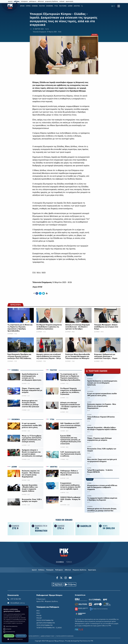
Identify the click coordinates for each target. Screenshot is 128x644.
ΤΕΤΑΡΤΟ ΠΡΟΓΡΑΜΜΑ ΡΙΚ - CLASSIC (49, 628)
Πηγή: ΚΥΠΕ (37, 287)
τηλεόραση (24, 1)
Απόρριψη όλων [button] (21, 636)
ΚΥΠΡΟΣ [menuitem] (28, 6)
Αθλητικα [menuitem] (77, 6)
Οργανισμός (92, 570)
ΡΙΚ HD (39, 616)
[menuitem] (82, 6)
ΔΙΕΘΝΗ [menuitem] (70, 6)
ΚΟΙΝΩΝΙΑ (15, 370)
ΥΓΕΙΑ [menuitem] (56, 6)
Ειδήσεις (41, 570)
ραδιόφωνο (33, 1)
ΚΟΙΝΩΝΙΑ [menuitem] (35, 6)
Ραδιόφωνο (59, 570)
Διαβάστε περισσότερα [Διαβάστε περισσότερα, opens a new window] (17, 623)
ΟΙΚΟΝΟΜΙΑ (16, 420)
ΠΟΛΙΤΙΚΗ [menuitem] (42, 6)
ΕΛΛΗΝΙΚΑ (60, 562)
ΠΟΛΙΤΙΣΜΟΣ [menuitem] (63, 6)
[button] (4, 626)
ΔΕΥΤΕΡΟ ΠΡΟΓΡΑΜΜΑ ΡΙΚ (46, 623)
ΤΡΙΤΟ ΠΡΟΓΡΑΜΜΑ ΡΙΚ (44, 625)
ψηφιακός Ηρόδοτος (52, 1)
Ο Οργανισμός (41, 599)
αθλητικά (41, 1)
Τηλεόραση (50, 570)
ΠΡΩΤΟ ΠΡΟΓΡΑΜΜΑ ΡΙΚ (45, 621)
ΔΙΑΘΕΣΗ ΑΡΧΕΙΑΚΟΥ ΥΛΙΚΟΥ (48, 636)
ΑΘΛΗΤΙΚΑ (54, 467)
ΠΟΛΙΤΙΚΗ (94, 35)
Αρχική (34, 570)
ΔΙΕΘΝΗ (14, 467)
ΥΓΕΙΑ (52, 420)
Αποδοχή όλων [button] (9, 636)
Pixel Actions (84, 641)
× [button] (27, 607)
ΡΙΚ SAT (39, 618)
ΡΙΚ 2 (38, 613)
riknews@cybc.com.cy (17, 603)
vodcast (62, 1)
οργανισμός (69, 1)
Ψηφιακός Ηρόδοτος (80, 570)
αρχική (10, 1)
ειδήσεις (17, 1)
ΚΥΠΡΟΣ (89, 415)
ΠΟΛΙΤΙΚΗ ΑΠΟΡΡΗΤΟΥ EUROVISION (65, 636)
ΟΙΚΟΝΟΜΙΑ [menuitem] (50, 6)
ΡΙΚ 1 (38, 611)
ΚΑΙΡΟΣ (89, 468)
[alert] (15, 624)
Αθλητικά (68, 570)
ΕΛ (113, 6)
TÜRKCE (69, 562)
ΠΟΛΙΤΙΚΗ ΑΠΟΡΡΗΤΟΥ (33, 636)
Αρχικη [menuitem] (22, 6)
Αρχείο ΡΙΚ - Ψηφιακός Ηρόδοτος (47, 602)
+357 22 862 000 (16, 599)
